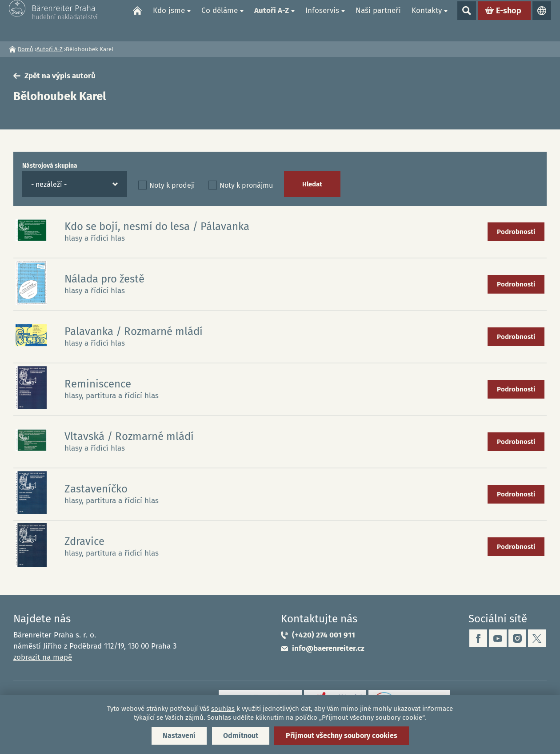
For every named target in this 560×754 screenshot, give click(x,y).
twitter (537, 638)
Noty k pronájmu (246, 185)
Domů (137, 20)
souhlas (223, 709)
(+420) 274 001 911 (324, 635)
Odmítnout (241, 736)
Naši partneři (378, 20)
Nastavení (179, 736)
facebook (478, 638)
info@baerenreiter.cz (328, 648)
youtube (498, 638)
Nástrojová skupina (50, 166)
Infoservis (322, 20)
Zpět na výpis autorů (60, 76)
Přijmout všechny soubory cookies (342, 736)
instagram (517, 638)
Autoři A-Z (272, 20)
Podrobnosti (516, 232)
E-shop (509, 20)
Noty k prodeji (172, 185)
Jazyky (542, 20)
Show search (467, 20)
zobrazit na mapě (43, 657)
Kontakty (427, 20)
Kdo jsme (169, 20)
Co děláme (220, 20)
